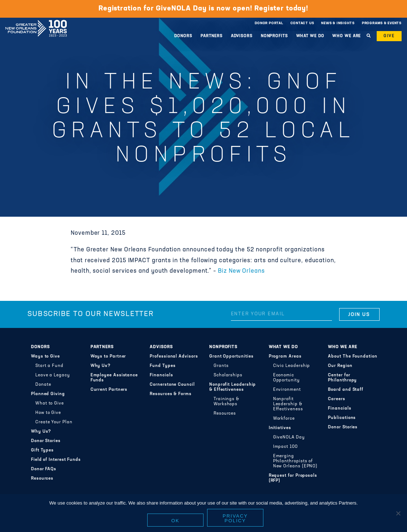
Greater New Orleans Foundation (36, 21)
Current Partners (109, 390)
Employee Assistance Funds (114, 378)
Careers (336, 399)
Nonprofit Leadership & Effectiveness (233, 387)
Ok (176, 521)
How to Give (48, 413)
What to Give (50, 403)
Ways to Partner (108, 356)
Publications (342, 418)
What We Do (310, 36)
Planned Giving (48, 394)
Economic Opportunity (286, 378)
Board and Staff (346, 390)
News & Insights (338, 23)
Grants (221, 366)
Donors (183, 36)
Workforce (284, 419)
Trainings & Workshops (226, 402)
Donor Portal (269, 23)
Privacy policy (235, 518)
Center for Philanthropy (342, 378)
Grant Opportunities (231, 356)
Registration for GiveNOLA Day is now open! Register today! (203, 9)
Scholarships (228, 375)
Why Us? (41, 432)
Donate (43, 385)
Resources (42, 479)
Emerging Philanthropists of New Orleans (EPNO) (296, 461)
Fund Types (163, 366)
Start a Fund (49, 366)
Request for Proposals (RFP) (293, 478)
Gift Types (42, 450)
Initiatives (280, 428)
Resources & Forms (171, 394)
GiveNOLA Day (289, 437)
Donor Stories (46, 441)
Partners (212, 36)
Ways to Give (45, 356)
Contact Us (302, 23)
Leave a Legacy (53, 375)
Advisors (242, 36)
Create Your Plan (54, 422)
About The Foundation (353, 356)
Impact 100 (285, 447)
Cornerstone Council (172, 385)
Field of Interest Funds (56, 460)
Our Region (340, 366)
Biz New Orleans (241, 271)
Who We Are (347, 36)
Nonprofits (274, 36)
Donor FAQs (44, 469)
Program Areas (285, 356)
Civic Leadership (292, 366)
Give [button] (389, 36)
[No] (398, 513)
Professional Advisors (174, 356)
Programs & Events (382, 23)
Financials (161, 375)
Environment (287, 390)
